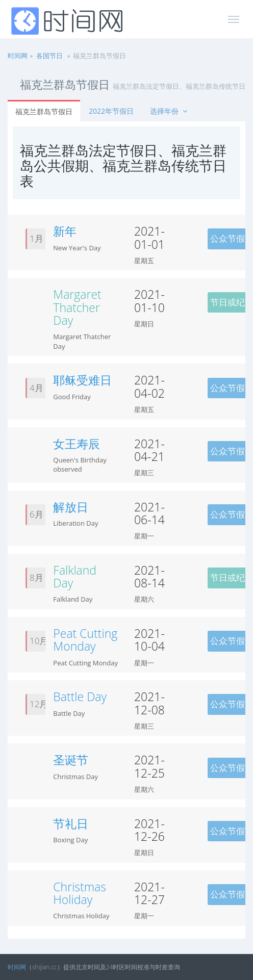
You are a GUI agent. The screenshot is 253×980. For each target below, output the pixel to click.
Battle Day (80, 697)
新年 (65, 231)
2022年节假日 (111, 111)
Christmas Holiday (80, 893)
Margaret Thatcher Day (77, 307)
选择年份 (170, 111)
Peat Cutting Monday (85, 640)
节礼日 (71, 823)
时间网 (18, 56)
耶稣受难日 (82, 380)
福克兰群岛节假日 (44, 111)
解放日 (71, 507)
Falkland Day (75, 576)
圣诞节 (71, 760)
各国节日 (49, 56)
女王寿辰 (77, 444)
